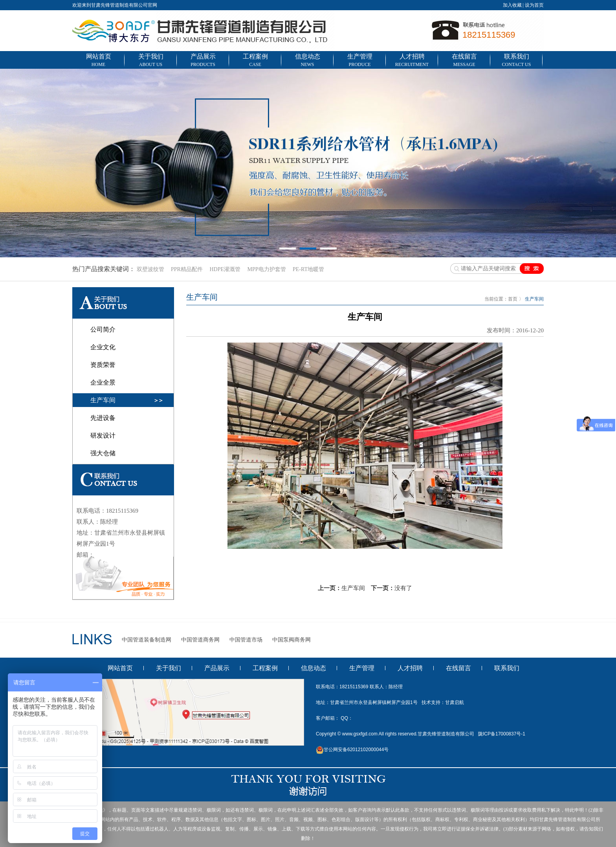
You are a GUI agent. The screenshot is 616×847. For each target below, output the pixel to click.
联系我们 (516, 61)
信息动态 (307, 61)
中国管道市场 (246, 640)
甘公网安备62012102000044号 (352, 750)
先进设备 (103, 418)
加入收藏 (512, 5)
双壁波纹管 (150, 269)
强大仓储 (103, 453)
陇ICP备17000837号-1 (502, 734)
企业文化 (103, 347)
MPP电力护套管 (266, 269)
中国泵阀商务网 (291, 640)
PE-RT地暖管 (308, 269)
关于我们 (151, 61)
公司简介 (103, 329)
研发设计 (103, 435)
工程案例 (255, 61)
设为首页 (534, 5)
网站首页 (98, 61)
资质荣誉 (103, 365)
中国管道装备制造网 (147, 640)
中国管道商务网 (200, 640)
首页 (513, 299)
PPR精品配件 (187, 269)
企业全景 (103, 382)
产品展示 (203, 61)
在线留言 (464, 61)
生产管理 (360, 61)
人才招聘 (412, 61)
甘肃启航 (455, 702)
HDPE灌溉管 (225, 269)
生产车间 (103, 400)
